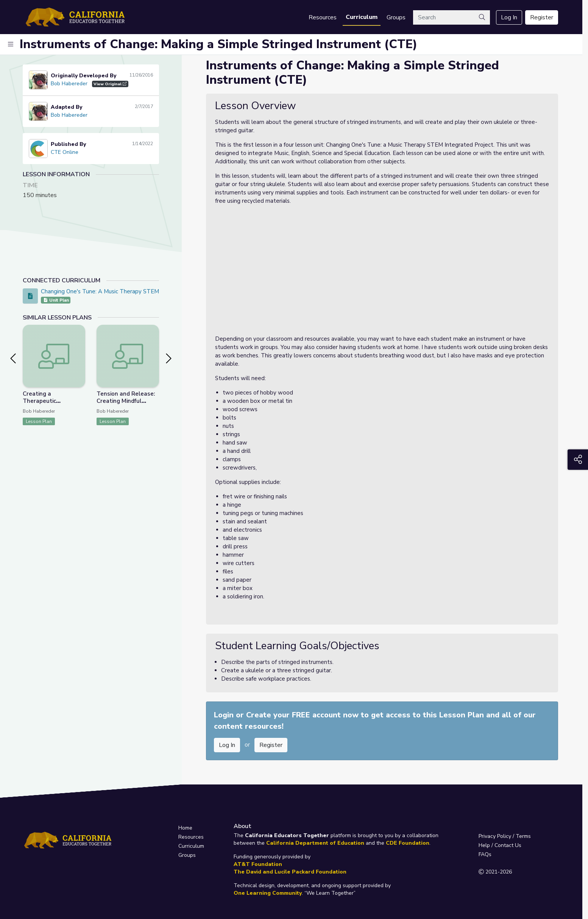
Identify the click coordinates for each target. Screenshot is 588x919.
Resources (323, 17)
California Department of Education (315, 843)
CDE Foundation (408, 843)
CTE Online (65, 152)
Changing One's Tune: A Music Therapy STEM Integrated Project (125, 291)
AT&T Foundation (258, 864)
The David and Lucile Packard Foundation (290, 872)
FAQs (485, 854)
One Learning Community (268, 893)
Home (185, 828)
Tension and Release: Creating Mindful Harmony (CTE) (126, 401)
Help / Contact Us (500, 845)
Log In (509, 17)
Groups (396, 17)
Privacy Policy (495, 836)
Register (542, 17)
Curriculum (362, 17)
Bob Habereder (69, 84)
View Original (110, 84)
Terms (523, 836)
